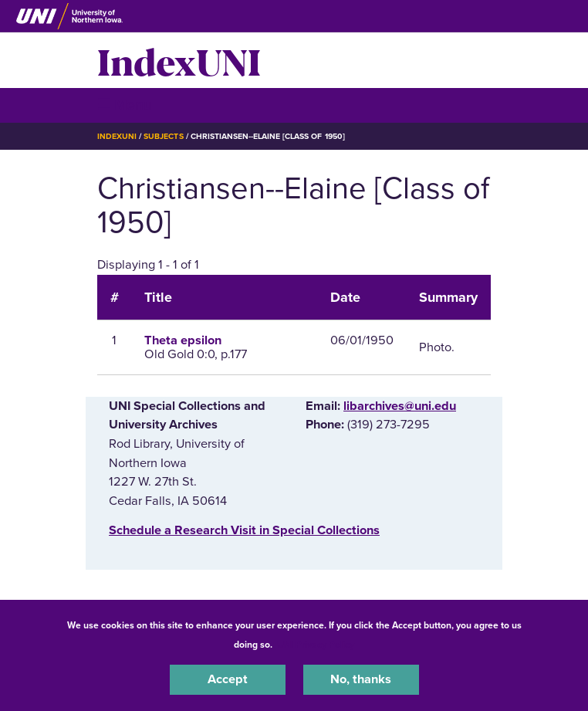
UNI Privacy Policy (316, 645)
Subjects (163, 136)
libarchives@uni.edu (400, 406)
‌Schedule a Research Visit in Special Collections (244, 530)
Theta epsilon (183, 340)
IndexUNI (179, 60)
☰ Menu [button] (125, 105)
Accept (228, 679)
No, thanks (361, 679)
